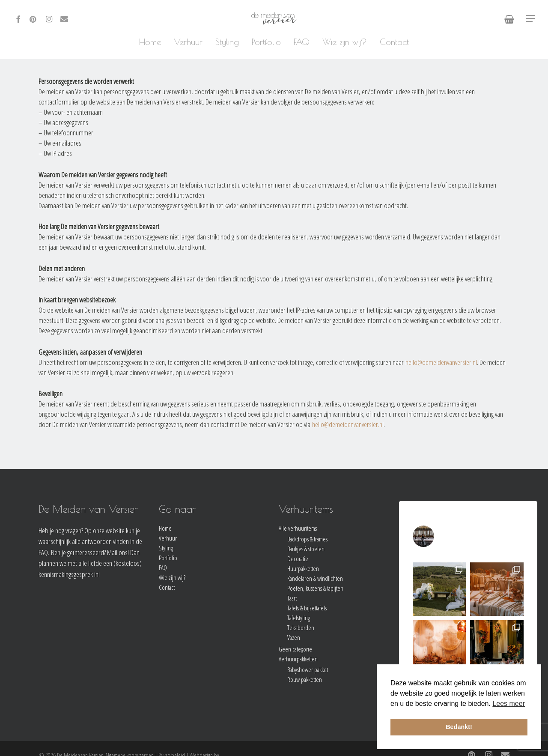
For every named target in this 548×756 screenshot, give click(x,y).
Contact (167, 587)
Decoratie (298, 559)
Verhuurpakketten (298, 659)
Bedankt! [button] (459, 727)
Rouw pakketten (305, 680)
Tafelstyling (299, 618)
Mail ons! (118, 552)
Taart (292, 598)
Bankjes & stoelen (306, 549)
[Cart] (509, 18)
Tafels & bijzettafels (307, 608)
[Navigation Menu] (531, 19)
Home (165, 528)
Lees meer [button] (509, 704)
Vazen (294, 638)
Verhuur (168, 538)
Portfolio (168, 558)
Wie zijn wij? (172, 578)
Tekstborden (301, 628)
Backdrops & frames (307, 539)
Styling (166, 548)
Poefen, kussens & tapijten (315, 588)
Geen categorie (295, 649)
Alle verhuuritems (298, 528)
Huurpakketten (303, 569)
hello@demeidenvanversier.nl (441, 362)
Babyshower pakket (308, 670)
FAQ (163, 568)
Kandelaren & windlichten (315, 578)
